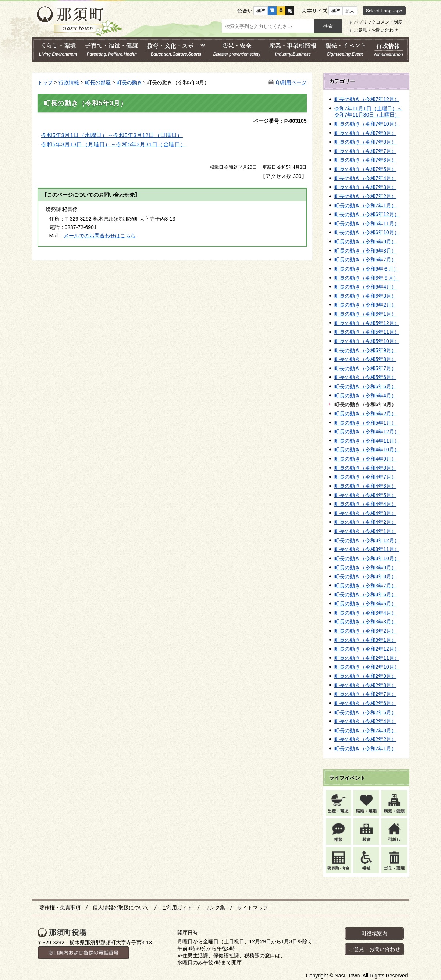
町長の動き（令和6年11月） (367, 223)
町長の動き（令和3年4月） (366, 613)
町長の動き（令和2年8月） (366, 685)
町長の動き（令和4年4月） (366, 504)
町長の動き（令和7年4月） (366, 178)
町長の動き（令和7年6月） (366, 160)
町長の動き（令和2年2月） (366, 739)
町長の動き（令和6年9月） (366, 242)
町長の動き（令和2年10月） (367, 667)
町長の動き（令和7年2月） (366, 196)
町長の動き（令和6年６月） (367, 269)
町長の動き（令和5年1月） (366, 423)
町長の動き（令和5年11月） (367, 332)
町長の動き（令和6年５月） (367, 278)
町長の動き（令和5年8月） (366, 359)
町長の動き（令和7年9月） (366, 133)
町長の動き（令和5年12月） (367, 323)
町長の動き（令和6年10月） (367, 232)
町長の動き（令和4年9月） (366, 459)
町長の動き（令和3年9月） (366, 568)
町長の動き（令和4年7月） (366, 477)
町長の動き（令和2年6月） (366, 703)
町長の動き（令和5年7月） (366, 368)
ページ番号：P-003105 (280, 121)
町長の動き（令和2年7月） (366, 694)
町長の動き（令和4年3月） (366, 513)
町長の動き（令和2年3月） (366, 730)
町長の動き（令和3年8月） (366, 576)
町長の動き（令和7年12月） (367, 99)
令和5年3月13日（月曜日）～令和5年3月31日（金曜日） (114, 144)
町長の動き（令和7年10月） (367, 124)
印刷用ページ (291, 82)
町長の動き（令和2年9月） (366, 676)
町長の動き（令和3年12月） (367, 540)
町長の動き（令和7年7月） (366, 151)
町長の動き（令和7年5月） (366, 169)
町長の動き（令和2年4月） (366, 721)
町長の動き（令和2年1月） (366, 748)
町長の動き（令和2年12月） (367, 649)
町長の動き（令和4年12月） (367, 432)
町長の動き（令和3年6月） (366, 594)
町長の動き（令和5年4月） (366, 396)
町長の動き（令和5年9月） (366, 350)
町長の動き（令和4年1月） (366, 531)
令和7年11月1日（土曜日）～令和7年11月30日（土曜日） (368, 112)
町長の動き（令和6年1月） (366, 314)
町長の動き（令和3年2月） (366, 631)
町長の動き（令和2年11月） (367, 658)
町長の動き (129, 82)
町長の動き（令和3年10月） (367, 558)
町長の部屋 (98, 82)
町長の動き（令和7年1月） (366, 205)
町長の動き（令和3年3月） (366, 622)
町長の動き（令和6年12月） (367, 214)
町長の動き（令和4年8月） (366, 468)
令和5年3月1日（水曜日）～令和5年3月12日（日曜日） (112, 135)
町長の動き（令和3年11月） (367, 549)
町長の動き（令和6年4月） (366, 287)
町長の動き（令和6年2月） (366, 305)
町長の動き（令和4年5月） (366, 495)
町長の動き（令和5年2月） (366, 414)
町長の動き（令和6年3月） (366, 296)
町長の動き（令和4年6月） (366, 486)
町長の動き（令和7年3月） (366, 187)
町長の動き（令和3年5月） (366, 604)
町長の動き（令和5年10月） (367, 341)
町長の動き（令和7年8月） (366, 142)
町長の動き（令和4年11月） (367, 441)
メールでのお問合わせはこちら (100, 236)
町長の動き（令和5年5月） (366, 386)
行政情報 (69, 82)
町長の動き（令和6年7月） (366, 260)
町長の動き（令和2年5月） (366, 712)
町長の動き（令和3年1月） (366, 640)
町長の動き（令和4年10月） (367, 450)
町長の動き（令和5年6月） (366, 377)
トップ (45, 82)
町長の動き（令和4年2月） (366, 522)
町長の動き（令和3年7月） (366, 586)
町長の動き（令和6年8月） (366, 251)
